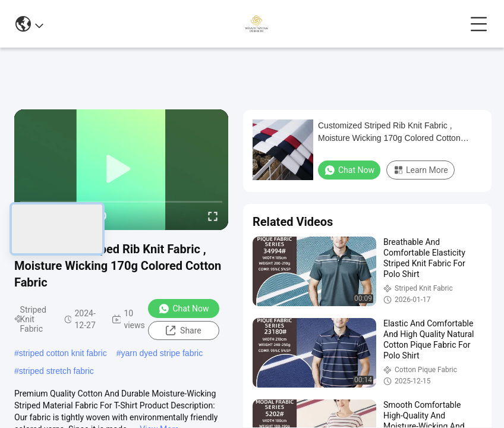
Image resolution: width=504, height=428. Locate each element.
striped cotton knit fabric (63, 353)
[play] (121, 169)
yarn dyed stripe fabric (162, 353)
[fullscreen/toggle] (213, 216)
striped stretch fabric (56, 371)
